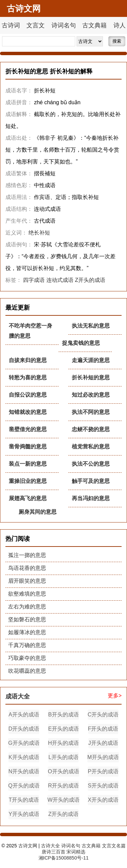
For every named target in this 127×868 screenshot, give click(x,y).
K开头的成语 (24, 757)
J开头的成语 (103, 743)
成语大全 (18, 696)
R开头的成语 (64, 786)
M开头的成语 (103, 757)
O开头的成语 (63, 771)
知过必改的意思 (91, 395)
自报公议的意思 (28, 395)
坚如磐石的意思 (27, 619)
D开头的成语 (24, 729)
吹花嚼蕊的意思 (27, 671)
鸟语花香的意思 (27, 568)
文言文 (36, 25)
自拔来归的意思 (28, 360)
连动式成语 (60, 280)
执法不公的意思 (91, 464)
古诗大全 (50, 846)
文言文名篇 (114, 846)
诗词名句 (64, 25)
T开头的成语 (24, 800)
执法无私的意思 (91, 326)
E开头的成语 (63, 729)
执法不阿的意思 (91, 412)
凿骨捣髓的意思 (28, 447)
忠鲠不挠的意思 (91, 429)
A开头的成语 (24, 715)
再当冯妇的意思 (91, 498)
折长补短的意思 (91, 377)
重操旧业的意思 (28, 481)
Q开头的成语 (24, 786)
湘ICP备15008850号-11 (64, 858)
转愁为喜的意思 (28, 377)
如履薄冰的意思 (27, 632)
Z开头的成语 (90, 280)
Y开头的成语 (24, 814)
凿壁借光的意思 (28, 429)
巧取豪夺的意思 (27, 658)
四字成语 (34, 280)
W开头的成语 (63, 800)
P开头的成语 (103, 771)
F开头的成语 (103, 729)
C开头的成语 (103, 715)
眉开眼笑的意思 (27, 581)
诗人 (120, 25)
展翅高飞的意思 (28, 498)
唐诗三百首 (54, 852)
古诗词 (11, 25)
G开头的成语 (24, 743)
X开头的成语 (103, 800)
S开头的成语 (103, 786)
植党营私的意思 (91, 447)
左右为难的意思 (27, 607)
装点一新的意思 (28, 464)
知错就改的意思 (28, 412)
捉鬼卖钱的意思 (81, 343)
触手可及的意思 (91, 481)
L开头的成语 (63, 757)
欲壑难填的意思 (27, 594)
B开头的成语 (63, 715)
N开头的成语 (24, 771)
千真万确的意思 (27, 645)
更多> (115, 696)
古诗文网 (28, 846)
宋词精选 (76, 852)
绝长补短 (39, 233)
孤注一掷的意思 (27, 555)
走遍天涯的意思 (91, 360)
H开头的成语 (64, 743)
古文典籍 (94, 25)
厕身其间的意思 (38, 512)
